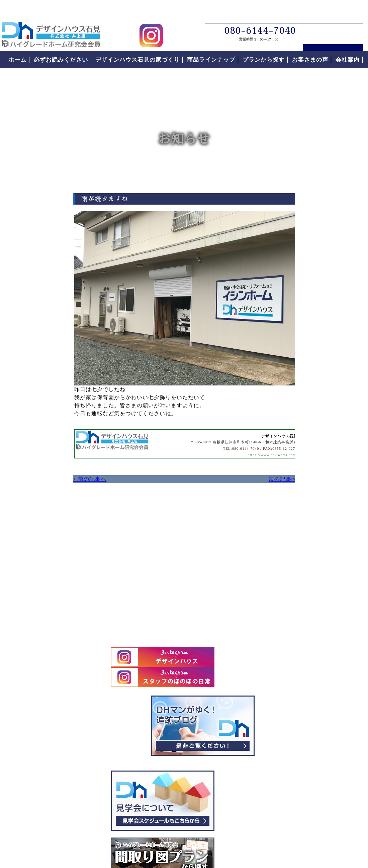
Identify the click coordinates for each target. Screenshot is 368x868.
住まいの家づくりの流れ (313, 569)
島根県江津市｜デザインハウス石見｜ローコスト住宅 (93, 800)
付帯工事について (303, 588)
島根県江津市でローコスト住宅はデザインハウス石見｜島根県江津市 (51, 21)
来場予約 (359, 40)
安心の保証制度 (300, 551)
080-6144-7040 (255, 17)
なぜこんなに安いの (307, 532)
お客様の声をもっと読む (316, 702)
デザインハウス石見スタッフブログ (316, 266)
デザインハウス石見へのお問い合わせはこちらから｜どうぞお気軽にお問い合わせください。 (122, 570)
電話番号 (359, 157)
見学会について (316, 341)
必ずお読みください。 (316, 467)
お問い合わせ (359, 90)
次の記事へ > (227, 477)
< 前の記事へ (17, 477)
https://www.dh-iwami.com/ (212, 453)
